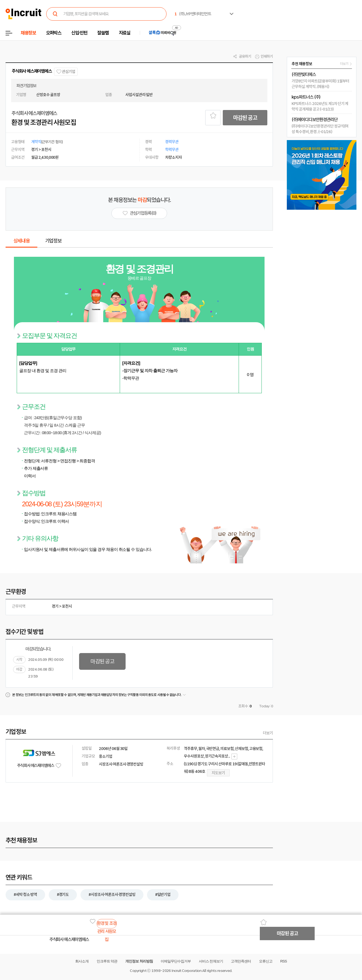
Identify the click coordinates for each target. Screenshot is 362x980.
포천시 (67, 606)
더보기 (268, 733)
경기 (55, 606)
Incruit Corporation (186, 971)
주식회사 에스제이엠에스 (32, 71)
